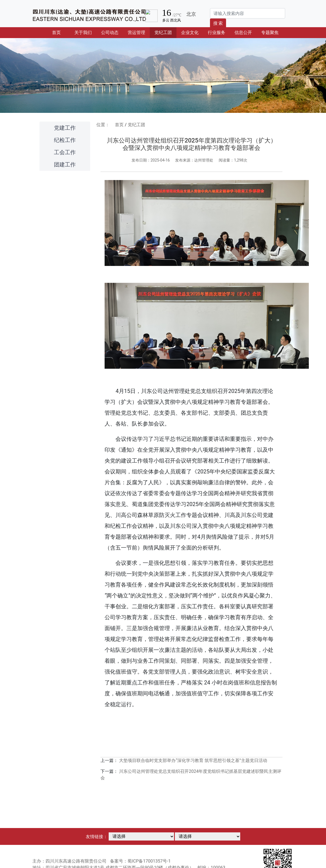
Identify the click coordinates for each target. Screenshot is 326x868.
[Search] (248, 13)
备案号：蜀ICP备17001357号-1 (140, 861)
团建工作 (65, 165)
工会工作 (65, 152)
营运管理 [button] (136, 32)
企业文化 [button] (190, 32)
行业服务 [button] (217, 32)
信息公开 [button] (243, 32)
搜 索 (218, 23)
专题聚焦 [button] (270, 32)
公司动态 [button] (110, 32)
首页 (61, 32)
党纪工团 (136, 125)
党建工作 (65, 128)
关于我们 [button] (83, 32)
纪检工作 (65, 140)
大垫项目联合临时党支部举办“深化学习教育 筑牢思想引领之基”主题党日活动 (193, 760)
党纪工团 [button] (163, 32)
